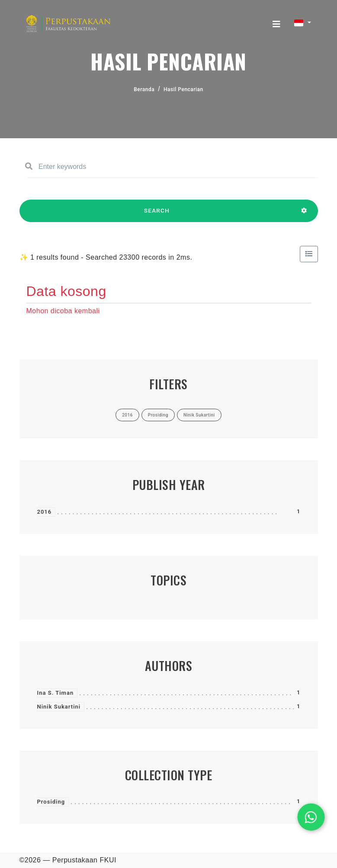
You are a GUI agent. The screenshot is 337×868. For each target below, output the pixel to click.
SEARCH (157, 215)
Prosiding (51, 802)
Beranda (144, 89)
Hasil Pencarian (183, 89)
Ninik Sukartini (59, 707)
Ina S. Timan (56, 693)
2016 (45, 512)
